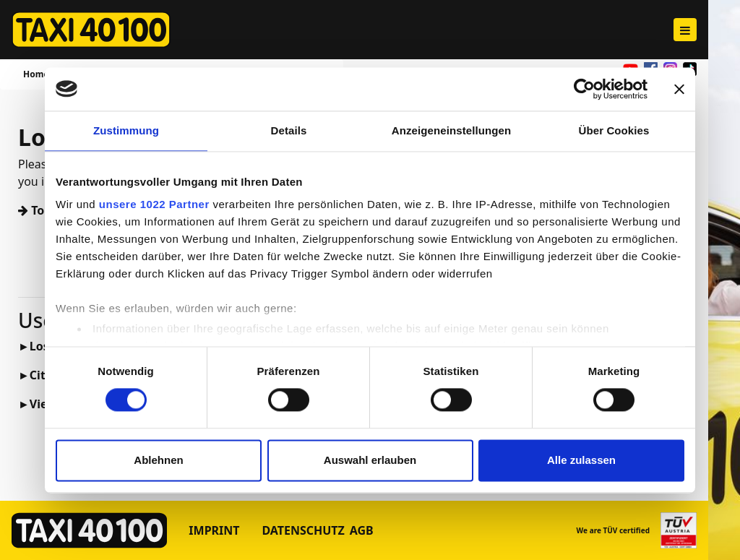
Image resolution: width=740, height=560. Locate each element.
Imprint (214, 530)
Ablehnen (158, 460)
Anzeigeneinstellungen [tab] (451, 130)
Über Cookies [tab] (614, 130)
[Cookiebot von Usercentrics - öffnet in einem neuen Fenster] (584, 89)
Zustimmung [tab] (126, 130)
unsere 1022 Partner (154, 204)
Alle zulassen (581, 460)
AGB (362, 530)
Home (36, 74)
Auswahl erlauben (370, 460)
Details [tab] (289, 130)
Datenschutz (303, 530)
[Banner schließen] (679, 89)
